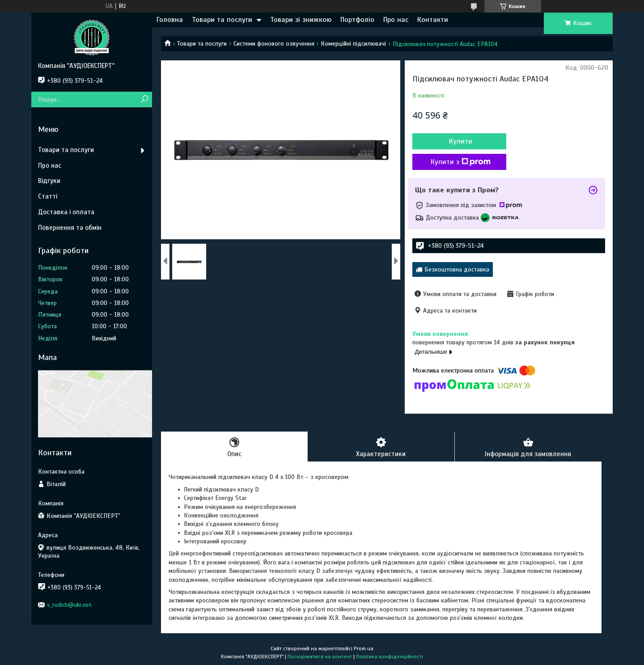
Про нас (396, 20)
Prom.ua (364, 648)
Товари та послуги (222, 20)
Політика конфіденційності (390, 657)
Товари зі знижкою (301, 20)
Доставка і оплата (66, 212)
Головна (170, 20)
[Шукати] (144, 100)
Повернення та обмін (70, 228)
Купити (461, 141)
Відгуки (49, 181)
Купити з (461, 162)
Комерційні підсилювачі (353, 44)
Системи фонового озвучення (274, 44)
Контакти (433, 20)
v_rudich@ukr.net (69, 605)
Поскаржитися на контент (320, 657)
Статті (48, 196)
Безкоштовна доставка (457, 269)
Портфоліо (357, 20)
